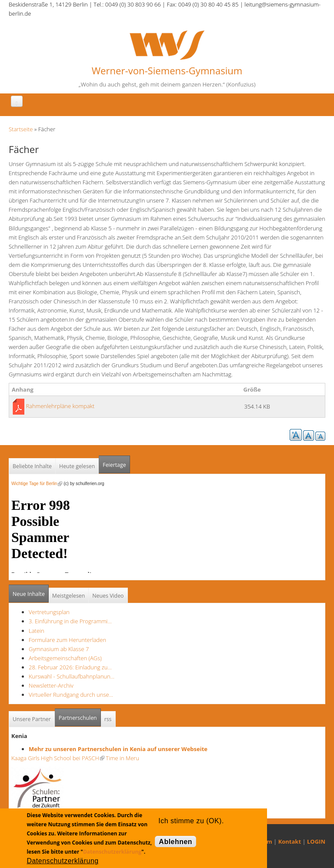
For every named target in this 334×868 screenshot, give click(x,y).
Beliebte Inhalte (32, 466)
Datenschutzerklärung (112, 852)
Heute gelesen (77, 466)
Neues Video (108, 596)
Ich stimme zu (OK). (191, 821)
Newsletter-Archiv (51, 685)
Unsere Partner (32, 719)
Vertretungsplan (49, 612)
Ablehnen (175, 842)
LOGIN (316, 841)
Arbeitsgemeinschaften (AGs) (65, 658)
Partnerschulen (80, 715)
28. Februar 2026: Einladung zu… (70, 667)
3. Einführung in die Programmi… (70, 621)
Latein (37, 631)
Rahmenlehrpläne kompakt (60, 406)
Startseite (21, 129)
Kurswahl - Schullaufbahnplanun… (72, 676)
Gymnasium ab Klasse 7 (59, 649)
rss (108, 719)
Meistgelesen (69, 596)
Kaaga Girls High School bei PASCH (58, 758)
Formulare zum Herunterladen (67, 640)
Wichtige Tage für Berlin (37, 484)
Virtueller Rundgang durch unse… (71, 695)
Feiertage (114, 465)
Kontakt (290, 841)
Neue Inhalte (29, 594)
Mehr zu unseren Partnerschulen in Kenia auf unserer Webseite (118, 749)
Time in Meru (122, 758)
